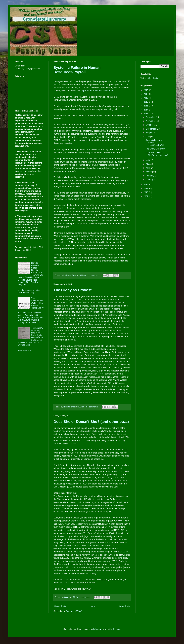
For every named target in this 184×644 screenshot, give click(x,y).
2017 (146, 98)
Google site (153, 78)
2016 (146, 102)
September (151, 129)
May (148, 164)
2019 (146, 90)
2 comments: (94, 275)
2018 (146, 94)
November (151, 121)
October (150, 125)
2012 (146, 185)
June (148, 160)
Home (93, 606)
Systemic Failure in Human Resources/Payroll (77, 70)
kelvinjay (97, 629)
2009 (146, 196)
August (149, 133)
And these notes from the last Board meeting (29, 291)
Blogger (117, 629)
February (150, 176)
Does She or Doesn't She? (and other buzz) (91, 422)
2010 (146, 192)
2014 (146, 110)
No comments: (92, 407)
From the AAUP (25, 351)
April (148, 168)
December (151, 117)
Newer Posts (60, 606)
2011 (146, 188)
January (150, 180)
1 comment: (85, 597)
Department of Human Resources (97, 91)
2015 (146, 106)
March (149, 172)
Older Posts (124, 606)
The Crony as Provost (73, 290)
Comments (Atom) (74, 611)
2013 (146, 114)
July (148, 137)
